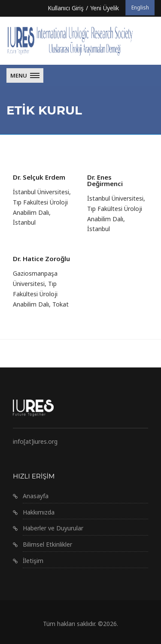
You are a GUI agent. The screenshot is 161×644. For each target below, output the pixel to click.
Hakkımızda (39, 512)
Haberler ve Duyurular (53, 528)
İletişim (33, 561)
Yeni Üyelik (105, 8)
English (140, 8)
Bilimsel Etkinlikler (47, 544)
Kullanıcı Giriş (66, 8)
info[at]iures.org (35, 441)
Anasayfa (36, 496)
